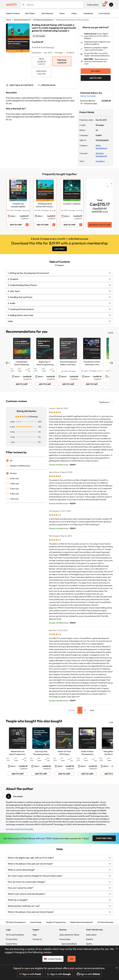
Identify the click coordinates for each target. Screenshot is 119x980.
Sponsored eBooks (69, 944)
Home (8, 20)
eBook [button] (13, 216)
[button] (59, 273)
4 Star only (14, 484)
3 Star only (14, 489)
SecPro (89, 944)
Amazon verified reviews (20, 466)
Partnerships (65, 939)
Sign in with (30, 974)
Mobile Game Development (81, 922)
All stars (13, 473)
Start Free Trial (104, 838)
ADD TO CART (96, 78)
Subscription (93, 5)
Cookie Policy (12, 944)
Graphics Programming (56, 922)
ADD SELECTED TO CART (100, 225)
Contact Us (37, 939)
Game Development (22, 20)
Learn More (59, 249)
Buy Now (96, 71)
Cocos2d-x (100, 161)
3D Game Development (16, 922)
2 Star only (14, 494)
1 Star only (14, 499)
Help (35, 935)
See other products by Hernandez (20, 829)
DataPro (90, 939)
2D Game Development (43, 20)
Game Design (36, 922)
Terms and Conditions (15, 935)
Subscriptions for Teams (69, 935)
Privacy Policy (12, 939)
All (11, 461)
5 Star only (14, 478)
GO (72, 959)
